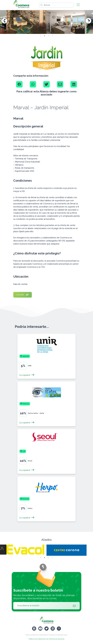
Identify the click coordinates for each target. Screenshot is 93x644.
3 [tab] (48, 36)
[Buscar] (56, 5)
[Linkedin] (74, 84)
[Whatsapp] (33, 84)
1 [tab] (41, 36)
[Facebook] (19, 84)
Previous (5, 21)
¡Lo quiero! (27, 375)
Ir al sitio (23, 295)
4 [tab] (52, 36)
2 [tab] (45, 36)
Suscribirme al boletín (46, 606)
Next (88, 21)
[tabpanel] (67, 21)
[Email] (60, 84)
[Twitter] (46, 84)
